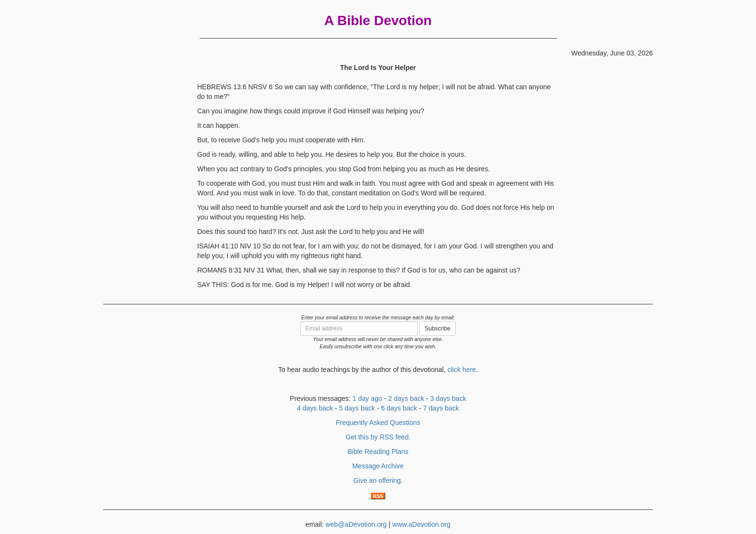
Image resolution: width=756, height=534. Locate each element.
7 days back (441, 408)
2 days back (406, 398)
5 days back (357, 408)
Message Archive (378, 466)
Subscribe (438, 329)
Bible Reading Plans (378, 452)
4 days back (315, 408)
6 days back (399, 408)
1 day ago (367, 398)
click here (462, 370)
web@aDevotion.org (356, 524)
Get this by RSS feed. (378, 437)
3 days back (448, 398)
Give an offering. (378, 480)
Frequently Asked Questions (378, 423)
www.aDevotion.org (422, 524)
